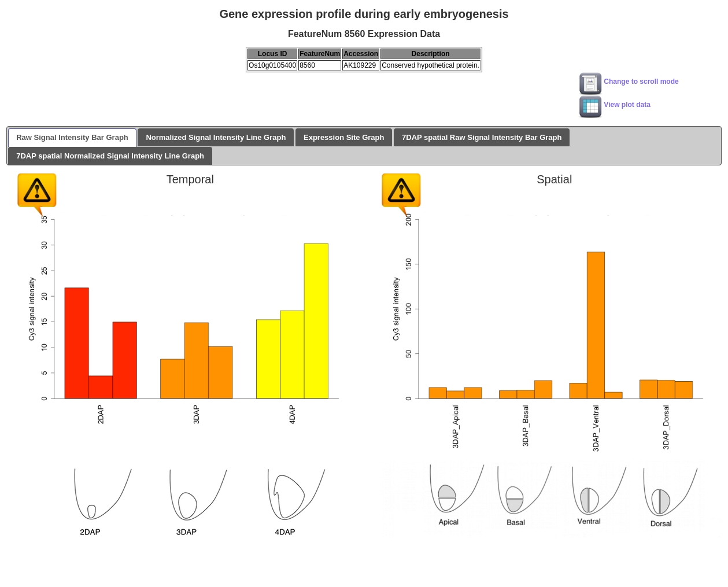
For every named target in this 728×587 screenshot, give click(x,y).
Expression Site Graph (344, 137)
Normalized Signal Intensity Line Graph (216, 137)
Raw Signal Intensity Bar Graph (72, 137)
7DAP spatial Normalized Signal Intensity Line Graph (110, 156)
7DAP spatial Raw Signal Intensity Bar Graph (482, 137)
